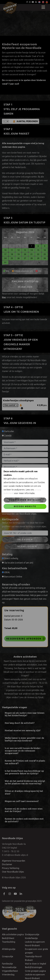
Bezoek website (25, 506)
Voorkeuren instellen (25, 500)
